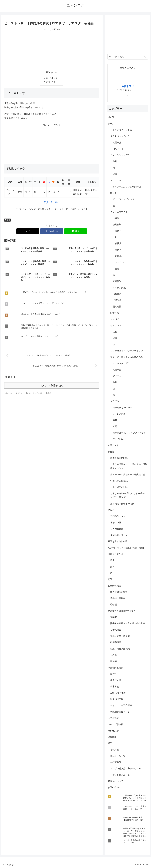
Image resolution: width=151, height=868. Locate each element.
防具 (7, 220)
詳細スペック (52, 82)
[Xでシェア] (28, 231)
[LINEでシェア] (76, 231)
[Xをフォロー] (128, 96)
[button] (145, 57)
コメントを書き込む (52, 385)
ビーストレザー (53, 78)
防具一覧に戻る (52, 202)
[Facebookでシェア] (52, 231)
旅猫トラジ (128, 86)
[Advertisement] (52, 48)
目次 (48, 72)
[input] (128, 57)
